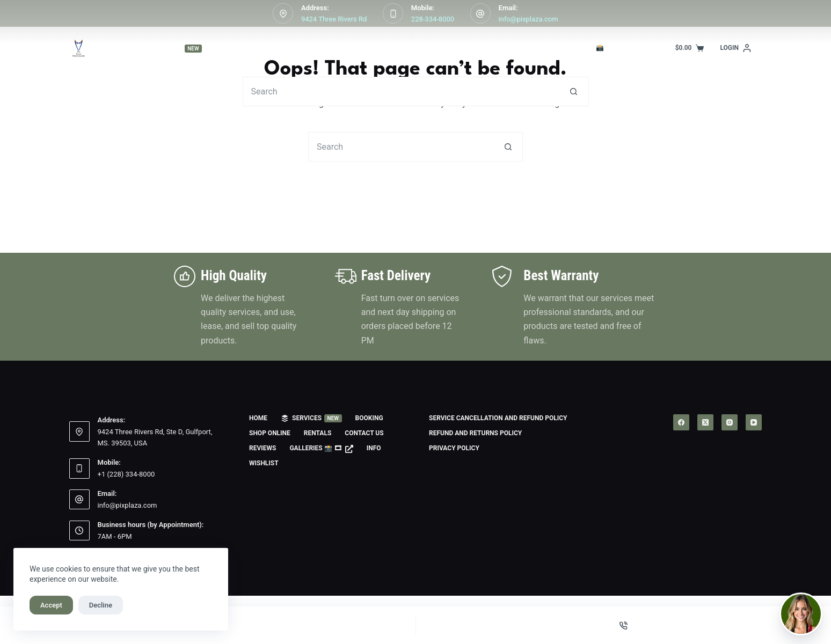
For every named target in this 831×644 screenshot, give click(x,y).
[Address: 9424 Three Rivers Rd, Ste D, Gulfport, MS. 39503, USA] (79, 431)
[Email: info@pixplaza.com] (480, 13)
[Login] (735, 48)
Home (103, 48)
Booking (256, 48)
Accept (51, 605)
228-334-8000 (433, 19)
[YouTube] (754, 422)
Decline (101, 605)
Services (179, 48)
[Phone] (624, 625)
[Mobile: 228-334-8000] (393, 13)
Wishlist (264, 463)
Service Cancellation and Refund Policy (498, 418)
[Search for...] (401, 92)
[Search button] (574, 92)
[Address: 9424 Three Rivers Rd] (283, 13)
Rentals (393, 48)
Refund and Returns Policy (475, 433)
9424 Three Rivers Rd (334, 19)
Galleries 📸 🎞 (593, 48)
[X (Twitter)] (705, 422)
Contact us (456, 48)
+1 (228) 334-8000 (126, 474)
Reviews (519, 48)
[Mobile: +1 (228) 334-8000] (79, 469)
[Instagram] (730, 422)
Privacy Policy (454, 448)
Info (669, 48)
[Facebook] (681, 422)
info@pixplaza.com (529, 19)
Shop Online (327, 48)
